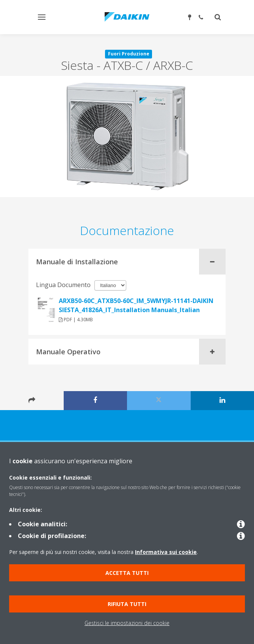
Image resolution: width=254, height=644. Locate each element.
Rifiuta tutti (127, 604)
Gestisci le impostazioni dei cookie (127, 623)
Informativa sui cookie (166, 552)
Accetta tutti (127, 573)
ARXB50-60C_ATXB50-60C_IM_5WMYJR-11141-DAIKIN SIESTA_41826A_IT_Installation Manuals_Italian (136, 305)
